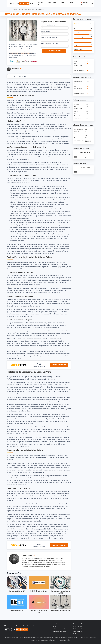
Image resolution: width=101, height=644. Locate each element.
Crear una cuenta (54, 51)
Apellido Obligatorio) (46, 31)
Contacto (55, 624)
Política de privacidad (59, 629)
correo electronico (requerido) (49, 37)
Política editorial (78, 626)
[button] (92, 4)
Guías (63, 2)
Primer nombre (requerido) (48, 25)
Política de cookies (79, 629)
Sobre (54, 626)
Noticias (40, 2)
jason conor (27, 555)
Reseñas (73, 2)
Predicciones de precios (80, 624)
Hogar (31, 3)
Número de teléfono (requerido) (49, 43)
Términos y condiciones (59, 631)
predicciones (52, 2)
